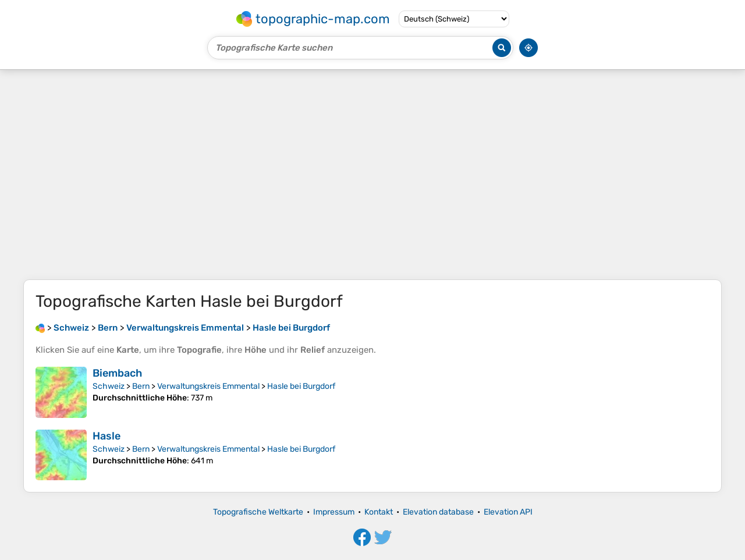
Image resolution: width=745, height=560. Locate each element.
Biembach (117, 373)
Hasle (107, 436)
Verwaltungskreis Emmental (208, 386)
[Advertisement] (372, 175)
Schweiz (109, 386)
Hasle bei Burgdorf (301, 386)
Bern (141, 386)
